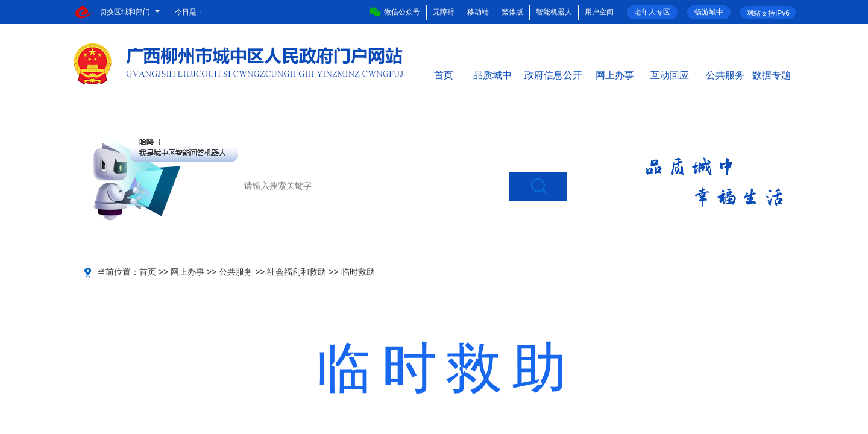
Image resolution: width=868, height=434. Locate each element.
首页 (444, 74)
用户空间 (599, 12)
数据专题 (772, 74)
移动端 (478, 12)
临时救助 (358, 272)
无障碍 (444, 12)
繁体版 (512, 12)
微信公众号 (395, 12)
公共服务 (725, 74)
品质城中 (492, 74)
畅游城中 (709, 12)
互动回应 (670, 74)
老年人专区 (652, 12)
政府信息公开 (553, 74)
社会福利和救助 (297, 272)
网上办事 (615, 74)
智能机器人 (554, 12)
